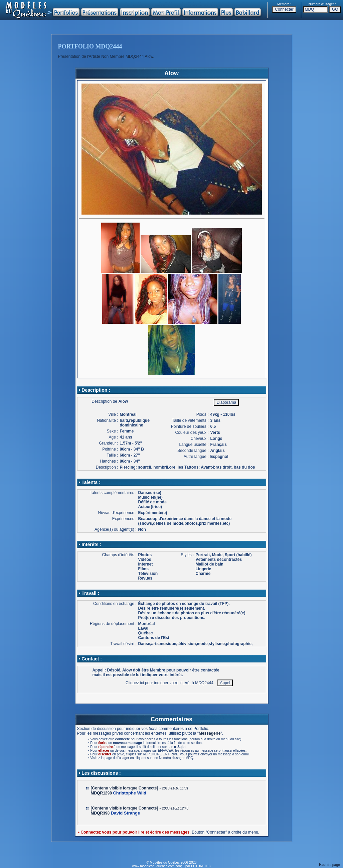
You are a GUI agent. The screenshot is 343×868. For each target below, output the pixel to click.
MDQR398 (100, 813)
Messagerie (210, 733)
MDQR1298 (101, 793)
